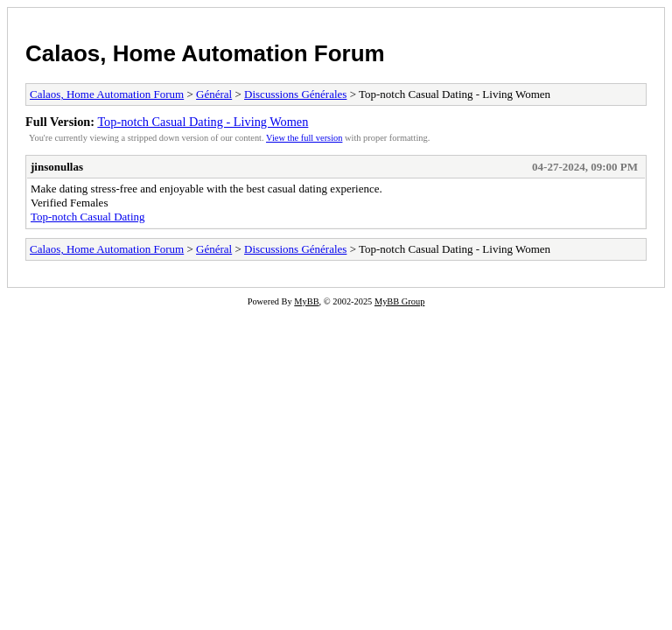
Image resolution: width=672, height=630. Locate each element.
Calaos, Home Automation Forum (205, 53)
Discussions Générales (295, 94)
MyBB (306, 301)
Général (214, 94)
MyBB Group (399, 301)
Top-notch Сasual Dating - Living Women (203, 122)
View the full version (304, 138)
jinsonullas (57, 167)
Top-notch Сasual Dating (88, 217)
